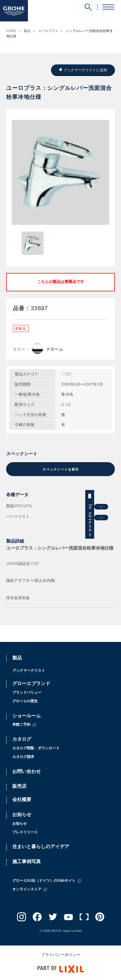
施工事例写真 (27, 862)
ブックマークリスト (117, 518)
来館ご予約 (21, 725)
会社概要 (22, 800)
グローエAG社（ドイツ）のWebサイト (44, 881)
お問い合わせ (27, 772)
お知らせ (22, 815)
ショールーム (27, 716)
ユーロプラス (48, 31)
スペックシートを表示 (61, 470)
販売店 (19, 787)
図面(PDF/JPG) (19, 506)
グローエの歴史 (25, 702)
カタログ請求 (23, 757)
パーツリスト (18, 517)
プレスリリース (25, 833)
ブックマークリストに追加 (85, 70)
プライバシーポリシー (61, 955)
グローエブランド (31, 684)
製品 (27, 31)
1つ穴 (66, 375)
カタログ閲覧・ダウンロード (36, 749)
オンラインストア (27, 890)
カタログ (22, 740)
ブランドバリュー (27, 693)
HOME (11, 31)
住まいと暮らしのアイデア (41, 847)
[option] (61, 172)
